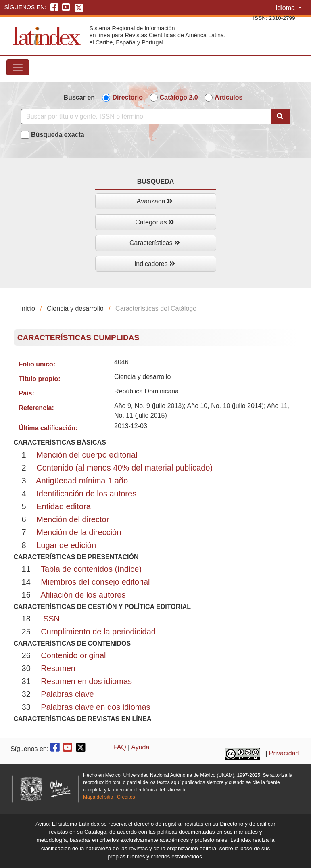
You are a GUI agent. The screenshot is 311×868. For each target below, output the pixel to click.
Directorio (127, 97)
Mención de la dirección (79, 532)
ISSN (50, 619)
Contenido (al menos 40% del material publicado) (124, 468)
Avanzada (155, 201)
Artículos (229, 97)
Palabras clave (67, 694)
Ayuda (140, 747)
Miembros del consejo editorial (95, 582)
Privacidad (284, 754)
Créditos (126, 797)
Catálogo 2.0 (179, 97)
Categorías (155, 222)
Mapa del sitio (98, 797)
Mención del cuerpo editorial (87, 455)
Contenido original (73, 655)
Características (155, 243)
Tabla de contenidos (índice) (91, 569)
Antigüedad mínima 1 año (82, 481)
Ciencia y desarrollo (75, 309)
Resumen (58, 668)
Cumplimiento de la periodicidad (98, 632)
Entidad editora (64, 506)
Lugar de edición (66, 545)
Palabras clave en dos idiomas (95, 707)
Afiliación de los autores (83, 595)
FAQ (120, 747)
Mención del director (73, 519)
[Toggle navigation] (18, 67)
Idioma (286, 8)
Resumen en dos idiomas (86, 681)
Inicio (28, 309)
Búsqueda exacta (58, 135)
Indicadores (155, 264)
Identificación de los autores (86, 494)
